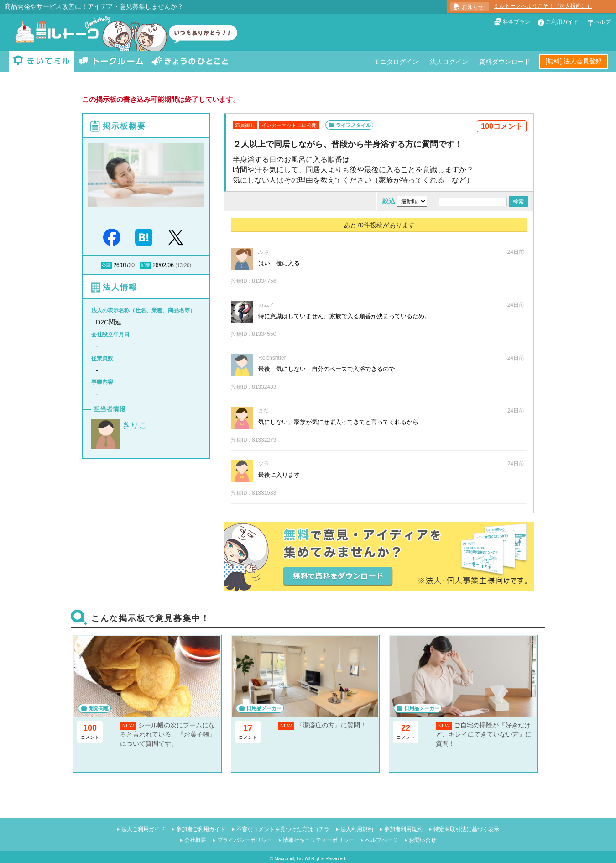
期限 (146, 265)
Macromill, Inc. (289, 859)
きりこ (135, 425)
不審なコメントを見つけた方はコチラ (283, 829)
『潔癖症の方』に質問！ (331, 725)
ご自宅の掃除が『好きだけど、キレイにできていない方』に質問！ (484, 734)
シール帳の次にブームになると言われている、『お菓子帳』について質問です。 (168, 734)
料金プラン (517, 22)
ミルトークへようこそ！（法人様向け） (543, 6)
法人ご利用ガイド (143, 829)
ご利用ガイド (562, 22)
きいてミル (42, 61)
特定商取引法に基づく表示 (466, 829)
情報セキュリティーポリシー (318, 840)
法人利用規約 (357, 829)
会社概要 (195, 840)
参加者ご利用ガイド (201, 829)
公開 (106, 265)
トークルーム (111, 61)
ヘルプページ (381, 840)
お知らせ (473, 7)
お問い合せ (423, 840)
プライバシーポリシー (245, 840)
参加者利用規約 (403, 829)
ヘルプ (602, 22)
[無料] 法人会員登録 (574, 61)
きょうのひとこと (190, 61)
